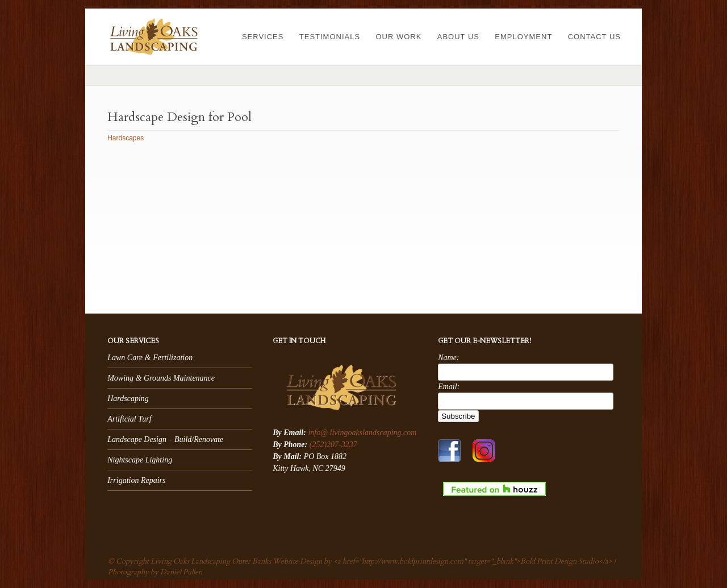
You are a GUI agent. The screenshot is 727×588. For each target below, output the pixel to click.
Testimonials (330, 37)
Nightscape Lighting (140, 460)
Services (263, 37)
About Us (458, 37)
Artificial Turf (129, 419)
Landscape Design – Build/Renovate (165, 439)
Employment (523, 37)
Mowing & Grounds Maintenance (161, 378)
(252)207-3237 (333, 445)
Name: (448, 358)
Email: (449, 387)
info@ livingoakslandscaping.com (362, 433)
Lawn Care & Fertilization (150, 358)
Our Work (398, 37)
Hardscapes (126, 138)
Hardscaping (128, 399)
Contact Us (594, 37)
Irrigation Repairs (136, 480)
